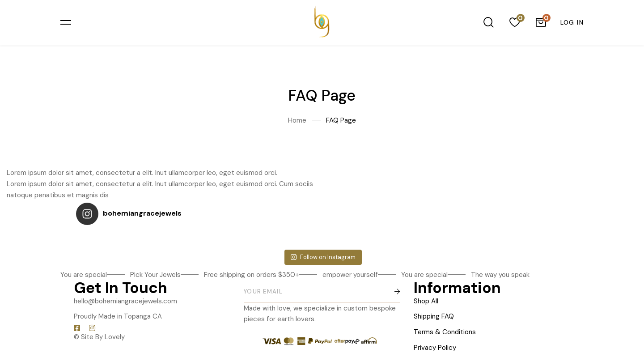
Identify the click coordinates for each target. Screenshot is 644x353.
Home (297, 120)
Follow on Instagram (323, 253)
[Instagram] (92, 323)
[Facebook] (77, 323)
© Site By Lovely (99, 333)
